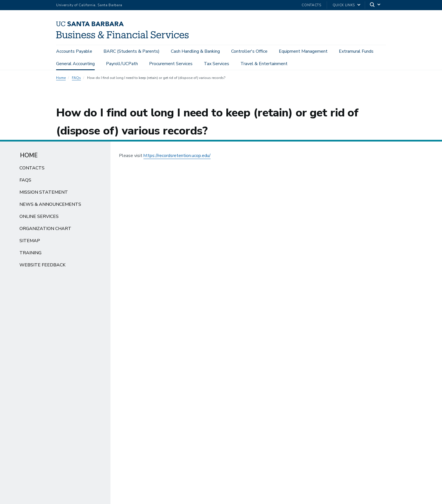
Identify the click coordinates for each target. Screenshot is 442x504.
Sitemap (30, 241)
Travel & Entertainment (264, 64)
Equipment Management (303, 51)
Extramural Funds (356, 51)
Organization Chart (45, 229)
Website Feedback (42, 265)
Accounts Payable (74, 51)
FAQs (76, 78)
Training (30, 253)
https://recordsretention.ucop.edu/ (177, 156)
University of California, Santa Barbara (89, 5)
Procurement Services (171, 64)
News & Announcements (50, 204)
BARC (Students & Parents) (132, 51)
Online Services (39, 216)
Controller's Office (249, 51)
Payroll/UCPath (122, 64)
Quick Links (344, 5)
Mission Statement (44, 192)
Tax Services (216, 64)
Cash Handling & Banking (195, 51)
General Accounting (75, 64)
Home (61, 78)
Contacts (311, 5)
